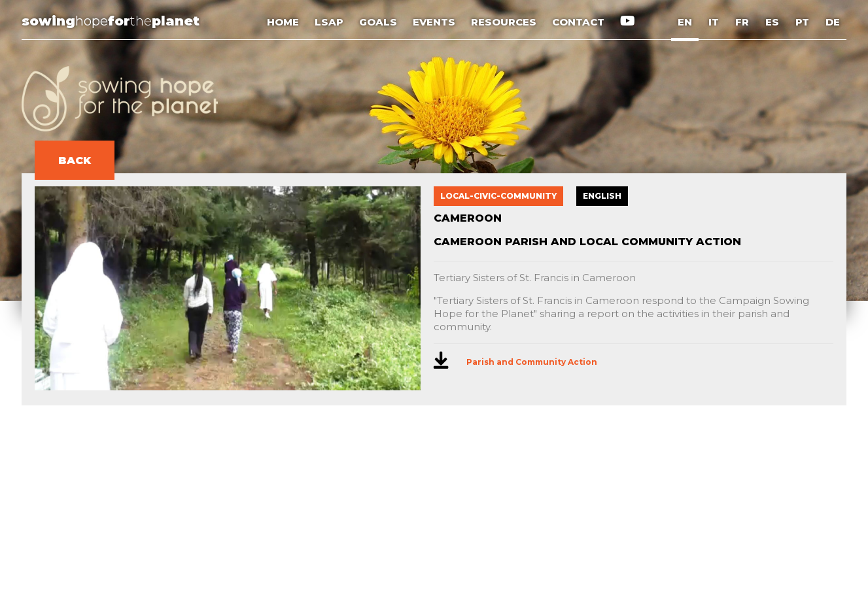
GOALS (379, 22)
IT (714, 22)
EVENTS (435, 22)
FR (742, 22)
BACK (75, 161)
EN (685, 22)
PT (802, 22)
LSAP (330, 22)
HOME (284, 22)
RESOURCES (505, 22)
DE (833, 22)
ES (772, 22)
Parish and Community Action (532, 362)
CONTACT (580, 22)
